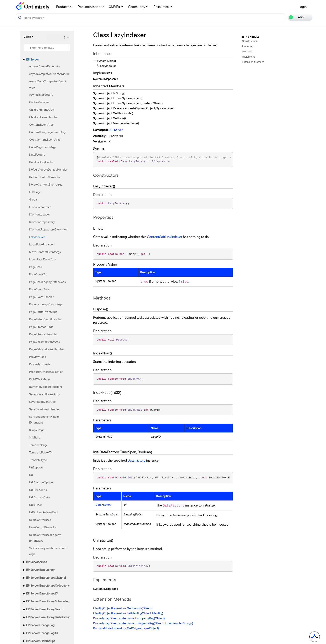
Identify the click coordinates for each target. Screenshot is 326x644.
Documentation (91, 7)
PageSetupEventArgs (43, 312)
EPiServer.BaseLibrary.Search (45, 609)
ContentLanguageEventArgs (48, 132)
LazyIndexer (37, 237)
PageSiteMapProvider (43, 334)
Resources (163, 7)
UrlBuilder (36, 505)
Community (138, 7)
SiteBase (35, 437)
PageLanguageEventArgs (46, 304)
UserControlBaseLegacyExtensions (45, 538)
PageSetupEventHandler (45, 319)
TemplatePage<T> (41, 452)
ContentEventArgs (41, 124)
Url (31, 475)
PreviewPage (38, 357)
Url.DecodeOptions (42, 482)
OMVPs (116, 7)
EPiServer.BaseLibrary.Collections (48, 585)
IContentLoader (40, 214)
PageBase (36, 267)
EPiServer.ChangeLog (40, 625)
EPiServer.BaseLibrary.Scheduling (48, 601)
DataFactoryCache (41, 162)
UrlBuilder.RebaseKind (43, 512)
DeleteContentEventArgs (46, 184)
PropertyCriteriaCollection (46, 372)
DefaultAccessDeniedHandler (48, 169)
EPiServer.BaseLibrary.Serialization (48, 617)
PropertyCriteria (40, 364)
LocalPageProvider (41, 244)
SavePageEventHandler (44, 409)
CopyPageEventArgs (43, 147)
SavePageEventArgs (42, 402)
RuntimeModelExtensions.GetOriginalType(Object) (126, 628)
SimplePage (37, 430)
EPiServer (32, 59)
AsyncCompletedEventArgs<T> (49, 74)
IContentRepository (42, 222)
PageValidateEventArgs (44, 342)
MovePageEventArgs (43, 259)
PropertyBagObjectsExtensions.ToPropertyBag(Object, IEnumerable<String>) (143, 623)
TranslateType (38, 460)
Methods (247, 51)
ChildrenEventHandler (44, 117)
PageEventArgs (39, 289)
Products (64, 7)
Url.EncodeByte (39, 497)
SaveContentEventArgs (44, 394)
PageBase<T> (38, 274)
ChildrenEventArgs (41, 110)
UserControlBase (40, 520)
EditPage (35, 192)
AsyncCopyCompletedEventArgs (48, 84)
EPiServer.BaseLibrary (40, 570)
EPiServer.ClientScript (40, 641)
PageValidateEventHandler (47, 349)
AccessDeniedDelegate (44, 66)
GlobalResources (40, 207)
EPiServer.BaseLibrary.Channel (46, 578)
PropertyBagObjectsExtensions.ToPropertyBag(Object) (129, 618)
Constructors (249, 41)
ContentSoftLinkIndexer (165, 237)
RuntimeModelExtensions (46, 387)
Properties (248, 46)
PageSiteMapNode (41, 327)
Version (28, 37)
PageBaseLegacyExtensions (47, 282)
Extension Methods (253, 62)
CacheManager (39, 102)
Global (33, 199)
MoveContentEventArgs (45, 252)
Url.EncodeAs (38, 490)
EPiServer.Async (37, 562)
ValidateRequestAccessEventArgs (48, 551)
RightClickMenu (40, 379)
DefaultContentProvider (45, 177)
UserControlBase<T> (42, 527)
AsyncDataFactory (41, 95)
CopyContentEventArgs (45, 139)
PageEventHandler (41, 297)
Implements (249, 57)
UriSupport (36, 467)
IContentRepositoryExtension (48, 229)
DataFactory (37, 154)
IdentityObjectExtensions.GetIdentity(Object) (123, 608)
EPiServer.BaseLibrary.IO (42, 593)
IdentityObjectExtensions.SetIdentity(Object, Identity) (128, 613)
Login (303, 7)
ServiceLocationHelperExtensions (44, 419)
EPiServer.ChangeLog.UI (42, 633)
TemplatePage (38, 445)
